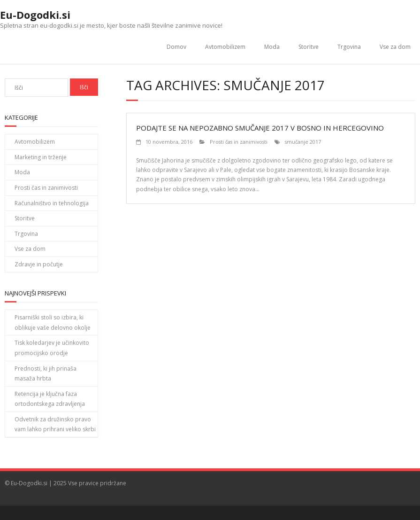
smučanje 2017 (303, 142)
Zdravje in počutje (39, 264)
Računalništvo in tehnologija (52, 203)
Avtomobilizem (225, 47)
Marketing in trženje (41, 157)
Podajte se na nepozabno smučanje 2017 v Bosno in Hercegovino (260, 128)
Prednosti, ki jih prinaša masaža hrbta (46, 374)
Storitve (309, 47)
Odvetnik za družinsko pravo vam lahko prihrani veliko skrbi (55, 424)
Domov (176, 47)
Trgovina (349, 47)
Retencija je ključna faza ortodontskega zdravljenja (50, 399)
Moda (272, 47)
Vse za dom (395, 47)
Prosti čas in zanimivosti (239, 142)
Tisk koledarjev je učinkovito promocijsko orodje (52, 348)
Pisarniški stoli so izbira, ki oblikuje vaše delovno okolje (53, 322)
